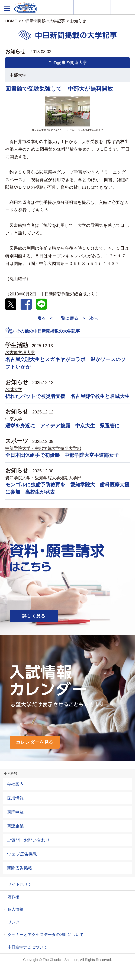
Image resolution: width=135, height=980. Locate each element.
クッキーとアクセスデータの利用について (46, 935)
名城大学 (14, 389)
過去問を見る (117, 7)
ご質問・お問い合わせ (28, 840)
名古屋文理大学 (20, 353)
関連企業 (15, 826)
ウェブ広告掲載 (22, 854)
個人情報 (15, 909)
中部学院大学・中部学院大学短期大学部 (43, 448)
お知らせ (78, 21)
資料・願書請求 (80, 7)
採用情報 (15, 798)
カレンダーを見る (35, 742)
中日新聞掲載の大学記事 (44, 21)
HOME (11, 21)
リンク (14, 922)
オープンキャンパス (92, 7)
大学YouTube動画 (129, 7)
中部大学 (18, 75)
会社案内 (15, 784)
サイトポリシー (22, 884)
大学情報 (67, 7)
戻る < (45, 318)
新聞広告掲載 (20, 868)
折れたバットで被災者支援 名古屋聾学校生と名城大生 (67, 396)
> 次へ (90, 318)
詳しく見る (34, 616)
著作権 (14, 897)
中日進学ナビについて (28, 947)
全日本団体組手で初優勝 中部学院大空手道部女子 (62, 455)
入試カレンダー (104, 7)
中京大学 (14, 419)
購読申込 (15, 812)
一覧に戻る (67, 318)
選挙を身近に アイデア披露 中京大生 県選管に (62, 426)
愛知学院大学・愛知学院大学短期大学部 (43, 478)
